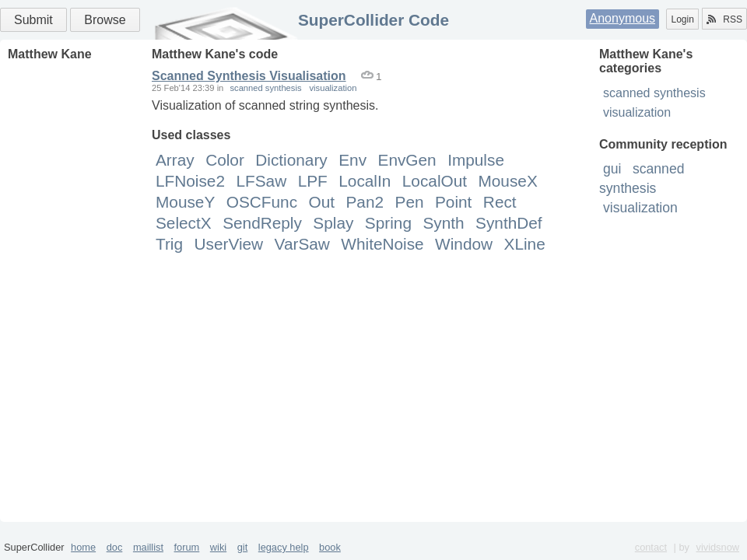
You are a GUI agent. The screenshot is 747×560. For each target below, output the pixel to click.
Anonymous (623, 18)
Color (225, 160)
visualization (637, 112)
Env (352, 160)
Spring (388, 223)
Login (682, 19)
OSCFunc (262, 202)
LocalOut (435, 181)
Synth (443, 223)
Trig (169, 244)
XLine (525, 244)
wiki (218, 547)
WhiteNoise (382, 244)
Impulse (476, 160)
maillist (148, 547)
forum (187, 547)
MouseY (185, 202)
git (243, 547)
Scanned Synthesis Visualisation (249, 76)
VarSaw (302, 244)
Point (453, 202)
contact (651, 547)
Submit (33, 20)
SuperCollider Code (373, 20)
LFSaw (261, 181)
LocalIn (365, 181)
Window (464, 244)
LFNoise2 (190, 181)
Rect (500, 202)
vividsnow (718, 547)
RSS (724, 19)
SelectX (184, 223)
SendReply (262, 223)
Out (322, 202)
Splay (333, 223)
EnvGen (407, 160)
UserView (229, 244)
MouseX (507, 181)
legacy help (284, 547)
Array (175, 160)
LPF (313, 181)
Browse (105, 20)
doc (115, 547)
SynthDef (509, 223)
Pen (410, 202)
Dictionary (291, 160)
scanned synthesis (654, 93)
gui (612, 169)
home (83, 547)
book (330, 547)
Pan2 (365, 202)
